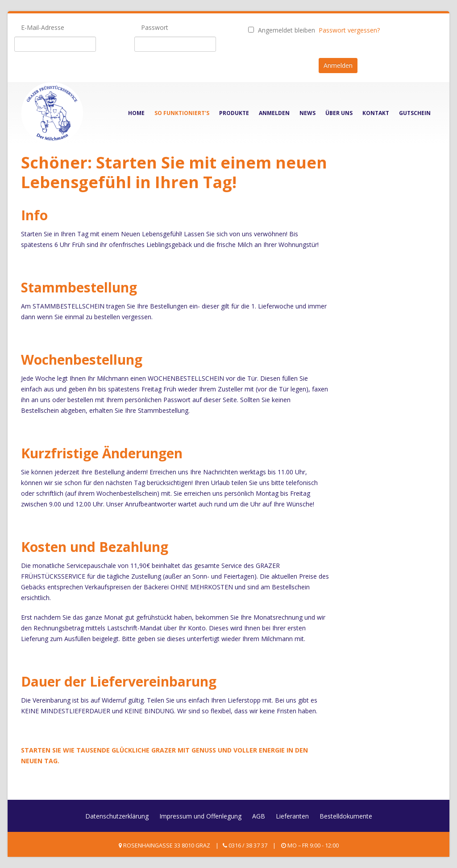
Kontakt (376, 113)
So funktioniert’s (182, 113)
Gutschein (415, 113)
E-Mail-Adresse (43, 27)
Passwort (155, 27)
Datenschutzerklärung (117, 816)
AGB (259, 816)
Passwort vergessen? (349, 30)
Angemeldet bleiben (282, 30)
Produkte (234, 113)
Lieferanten (292, 816)
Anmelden (274, 113)
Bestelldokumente (346, 816)
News (307, 113)
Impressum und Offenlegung (200, 816)
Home (136, 113)
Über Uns (339, 113)
